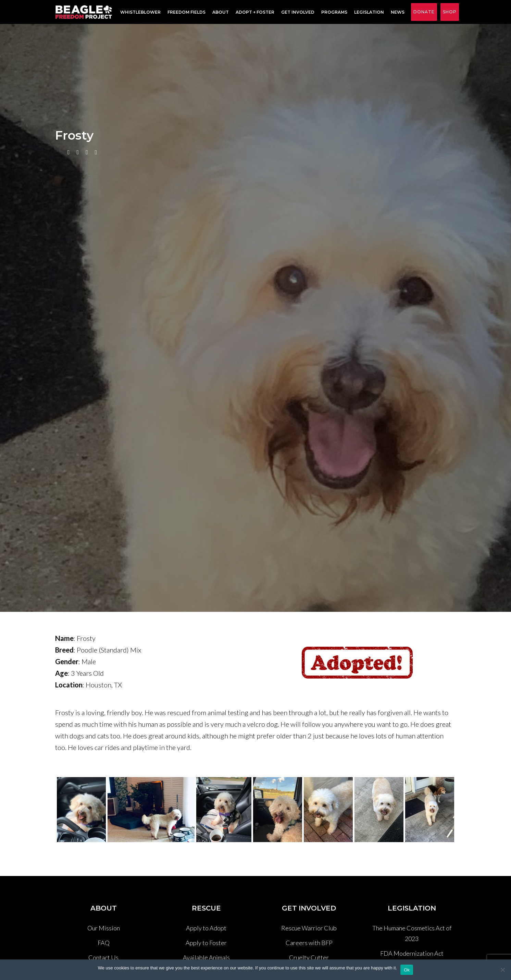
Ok (407, 970)
